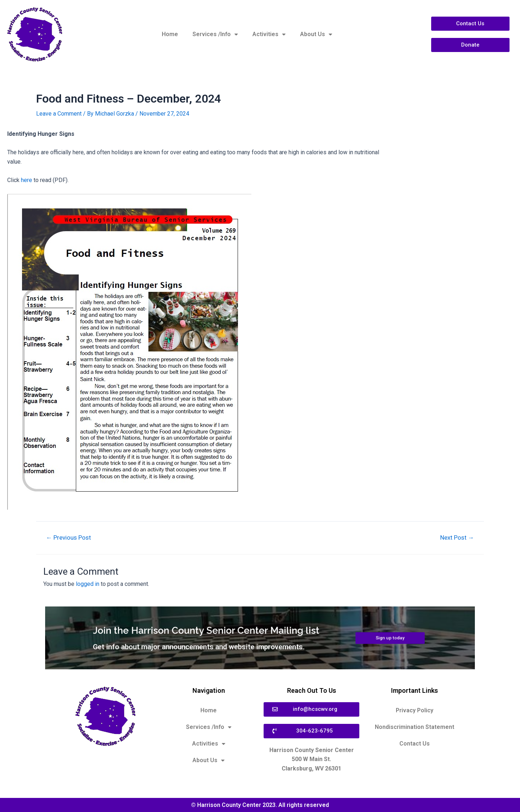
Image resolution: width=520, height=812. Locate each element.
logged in (88, 584)
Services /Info (215, 34)
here (27, 180)
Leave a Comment (59, 114)
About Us (316, 34)
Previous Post (69, 538)
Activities (269, 34)
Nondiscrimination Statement (415, 727)
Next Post (457, 538)
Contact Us (415, 744)
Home (170, 34)
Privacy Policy (415, 710)
